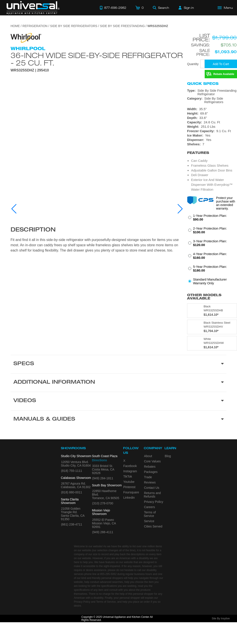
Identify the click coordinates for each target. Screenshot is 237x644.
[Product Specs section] (118, 364)
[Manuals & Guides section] (118, 420)
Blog (168, 456)
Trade (148, 477)
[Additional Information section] (118, 383)
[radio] (212, 219)
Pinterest (129, 487)
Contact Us (152, 488)
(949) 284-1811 (103, 478)
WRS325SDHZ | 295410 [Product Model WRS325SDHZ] (30, 70)
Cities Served (153, 526)
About (148, 456)
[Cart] (139, 8)
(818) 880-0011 (72, 492)
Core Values (152, 461)
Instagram (130, 471)
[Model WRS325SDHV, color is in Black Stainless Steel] (212, 327)
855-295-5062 (108, 574)
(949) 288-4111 (103, 532)
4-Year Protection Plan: (210, 256)
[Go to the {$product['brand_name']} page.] (26, 37)
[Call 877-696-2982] (113, 8)
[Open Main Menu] (225, 8)
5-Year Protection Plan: (210, 268)
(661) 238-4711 (72, 524)
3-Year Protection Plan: (210, 243)
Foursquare (131, 492)
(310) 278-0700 (103, 503)
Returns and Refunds (152, 495)
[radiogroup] (212, 251)
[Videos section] (118, 401)
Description (33, 230)
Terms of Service (150, 514)
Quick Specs (203, 84)
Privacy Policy (154, 502)
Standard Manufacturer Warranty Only (210, 281)
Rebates (150, 467)
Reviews (150, 482)
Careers (149, 507)
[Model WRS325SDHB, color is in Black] (212, 311)
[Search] (161, 8)
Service (149, 521)
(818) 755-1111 (72, 471)
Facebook (130, 466)
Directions (99, 460)
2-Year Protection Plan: (210, 230)
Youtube (129, 482)
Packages (151, 472)
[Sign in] (186, 8)
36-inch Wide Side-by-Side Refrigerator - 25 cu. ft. (97, 59)
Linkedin (129, 498)
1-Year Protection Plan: (210, 217)
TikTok (128, 476)
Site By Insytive (221, 618)
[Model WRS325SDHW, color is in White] (212, 343)
